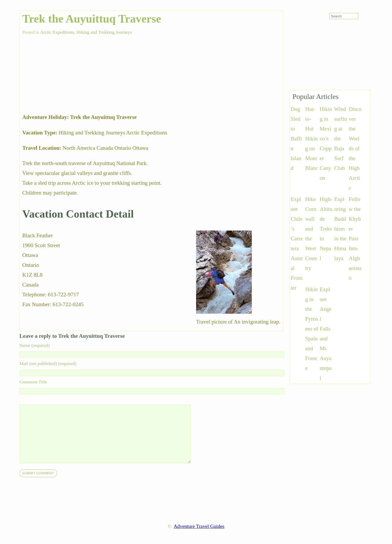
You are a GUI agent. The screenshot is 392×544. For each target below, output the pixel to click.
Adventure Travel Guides (199, 526)
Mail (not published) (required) (48, 363)
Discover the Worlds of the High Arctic (355, 148)
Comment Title (33, 382)
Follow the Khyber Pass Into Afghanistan (355, 239)
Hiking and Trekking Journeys (104, 32)
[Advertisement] (61, 71)
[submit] (38, 473)
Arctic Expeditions (57, 32)
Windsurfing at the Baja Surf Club (341, 139)
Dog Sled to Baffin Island (296, 139)
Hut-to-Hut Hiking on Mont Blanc (312, 139)
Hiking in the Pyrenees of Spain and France (312, 329)
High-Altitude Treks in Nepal (326, 229)
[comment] (115, 434)
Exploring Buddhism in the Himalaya (340, 229)
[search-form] (344, 16)
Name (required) (35, 345)
